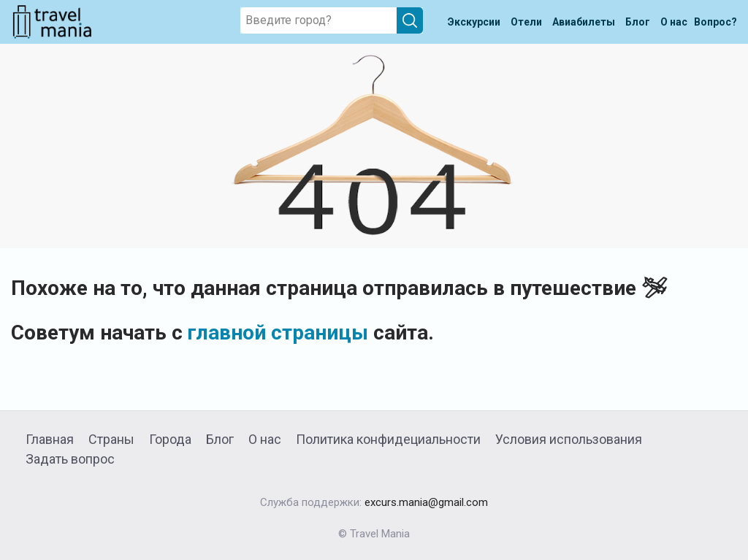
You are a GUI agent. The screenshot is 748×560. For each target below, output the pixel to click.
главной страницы (278, 333)
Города (170, 439)
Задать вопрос (70, 459)
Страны (111, 439)
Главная (50, 439)
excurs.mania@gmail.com (426, 502)
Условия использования (569, 439)
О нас (265, 439)
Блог (220, 439)
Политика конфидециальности (388, 439)
